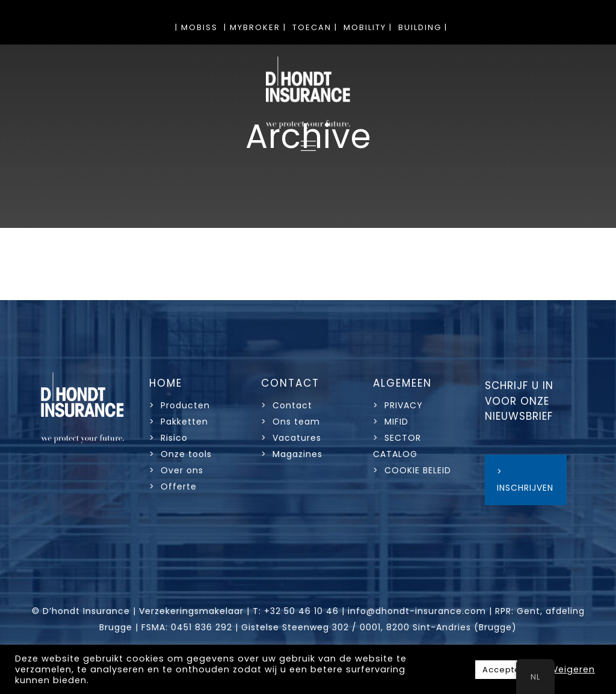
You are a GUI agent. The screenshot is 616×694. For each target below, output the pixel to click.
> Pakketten (179, 422)
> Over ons (176, 470)
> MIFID (391, 422)
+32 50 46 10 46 (301, 611)
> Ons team (291, 422)
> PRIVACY (398, 405)
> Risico (168, 438)
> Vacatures (291, 438)
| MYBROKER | (255, 27)
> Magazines (292, 454)
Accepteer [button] (506, 670)
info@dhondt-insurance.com (417, 611)
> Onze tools (180, 454)
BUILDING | (423, 27)
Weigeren (572, 669)
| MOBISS (196, 27)
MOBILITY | (368, 27)
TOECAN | (315, 27)
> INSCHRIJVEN (525, 480)
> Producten (180, 405)
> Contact (288, 405)
